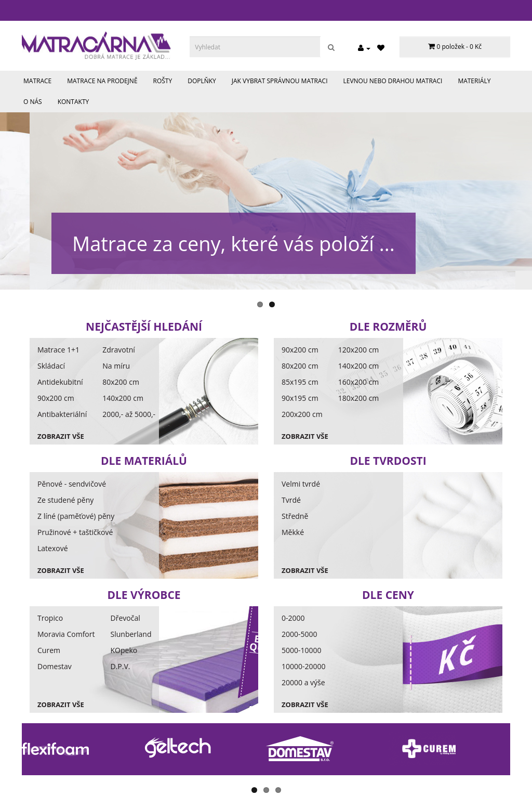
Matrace (37, 81)
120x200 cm (359, 350)
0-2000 (293, 618)
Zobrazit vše (61, 436)
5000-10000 (302, 650)
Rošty (163, 81)
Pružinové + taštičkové (75, 532)
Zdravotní (119, 350)
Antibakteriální (62, 414)
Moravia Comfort (66, 634)
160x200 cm (359, 382)
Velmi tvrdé (301, 484)
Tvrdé (291, 500)
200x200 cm (302, 414)
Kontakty (74, 102)
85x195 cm (300, 382)
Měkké (293, 532)
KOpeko (124, 650)
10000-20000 (304, 666)
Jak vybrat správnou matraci (280, 81)
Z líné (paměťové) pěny (76, 516)
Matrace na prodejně (102, 81)
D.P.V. (121, 666)
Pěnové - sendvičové (72, 484)
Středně (295, 516)
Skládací (51, 366)
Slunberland (131, 634)
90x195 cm (300, 398)
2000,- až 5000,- (129, 414)
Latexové (53, 548)
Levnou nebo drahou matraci (393, 81)
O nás (33, 102)
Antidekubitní (60, 382)
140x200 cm (123, 398)
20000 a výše (303, 682)
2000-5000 (300, 634)
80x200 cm (121, 382)
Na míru (116, 366)
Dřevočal (125, 618)
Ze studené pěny (65, 500)
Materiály (474, 81)
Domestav (55, 666)
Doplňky (202, 81)
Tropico (50, 618)
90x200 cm (56, 398)
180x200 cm (359, 398)
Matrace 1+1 (58, 350)
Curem (49, 650)
